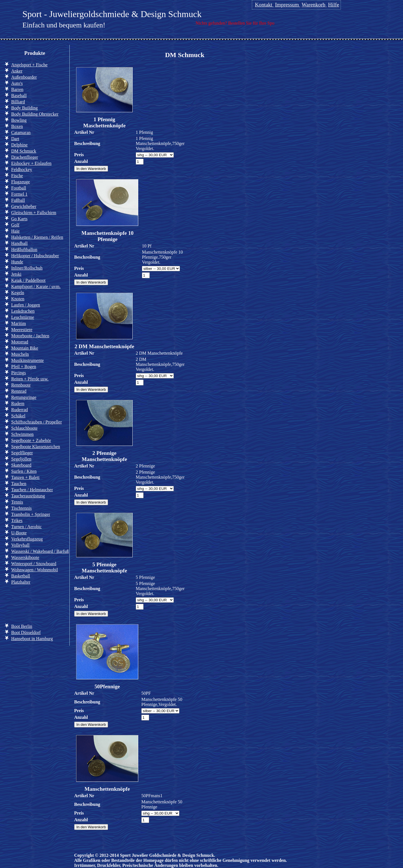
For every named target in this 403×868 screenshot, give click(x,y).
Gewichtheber (24, 206)
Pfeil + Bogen (24, 367)
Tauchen (19, 484)
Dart (15, 139)
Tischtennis (21, 508)
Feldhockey (22, 169)
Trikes (17, 520)
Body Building (24, 108)
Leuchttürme (23, 317)
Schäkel (18, 416)
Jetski (16, 274)
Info (14, 603)
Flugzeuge (21, 182)
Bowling (19, 120)
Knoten (18, 299)
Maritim (18, 323)
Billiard (18, 102)
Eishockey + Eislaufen (31, 163)
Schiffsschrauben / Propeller (37, 422)
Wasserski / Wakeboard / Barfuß (40, 551)
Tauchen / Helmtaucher (32, 490)
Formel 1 (19, 194)
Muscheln (20, 354)
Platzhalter (21, 582)
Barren (17, 89)
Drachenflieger (25, 157)
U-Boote (19, 533)
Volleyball (20, 545)
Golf (15, 225)
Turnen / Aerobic (26, 527)
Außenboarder (24, 77)
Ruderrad (20, 410)
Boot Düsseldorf (26, 632)
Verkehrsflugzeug (27, 539)
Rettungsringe (24, 397)
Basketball (21, 576)
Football (19, 188)
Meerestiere (22, 330)
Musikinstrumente (27, 360)
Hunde (17, 262)
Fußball (18, 200)
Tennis (17, 502)
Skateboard (21, 465)
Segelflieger (22, 453)
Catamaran (21, 133)
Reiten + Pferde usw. (30, 379)
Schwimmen (22, 434)
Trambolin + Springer (31, 514)
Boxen (17, 126)
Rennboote (21, 385)
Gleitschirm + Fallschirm (34, 213)
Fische (17, 176)
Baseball (19, 96)
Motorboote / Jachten (30, 336)
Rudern (18, 403)
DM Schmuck (24, 151)
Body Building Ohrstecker (35, 114)
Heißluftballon (24, 250)
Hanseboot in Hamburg (32, 639)
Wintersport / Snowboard (34, 564)
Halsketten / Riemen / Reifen (37, 237)
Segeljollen (21, 459)
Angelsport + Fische (29, 65)
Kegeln (18, 293)
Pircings (18, 373)
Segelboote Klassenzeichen (36, 447)
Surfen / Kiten (24, 471)
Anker (17, 71)
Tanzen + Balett (25, 477)
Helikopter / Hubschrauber (35, 256)
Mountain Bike (25, 348)
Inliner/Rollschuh (27, 268)
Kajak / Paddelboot (28, 280)
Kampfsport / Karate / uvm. (36, 286)
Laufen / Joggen (26, 305)
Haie (15, 231)
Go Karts (19, 219)
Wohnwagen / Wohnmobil (35, 570)
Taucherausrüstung (28, 496)
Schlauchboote (24, 428)
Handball (19, 243)
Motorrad (20, 342)
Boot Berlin (22, 626)
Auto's (17, 83)
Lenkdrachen (23, 311)
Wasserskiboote (25, 557)
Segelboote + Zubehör (31, 440)
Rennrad (19, 391)
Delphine (19, 145)
